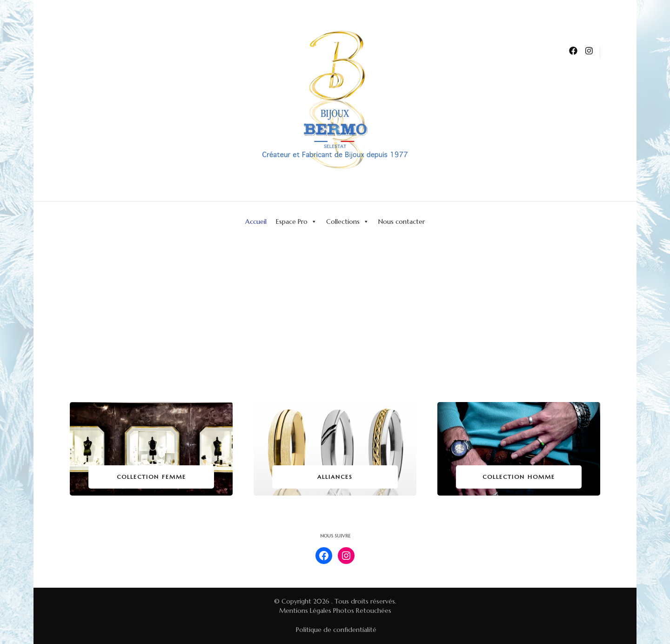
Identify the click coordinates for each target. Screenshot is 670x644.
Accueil (256, 221)
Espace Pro (296, 221)
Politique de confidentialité (336, 630)
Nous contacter (402, 221)
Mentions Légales (305, 610)
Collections (348, 221)
